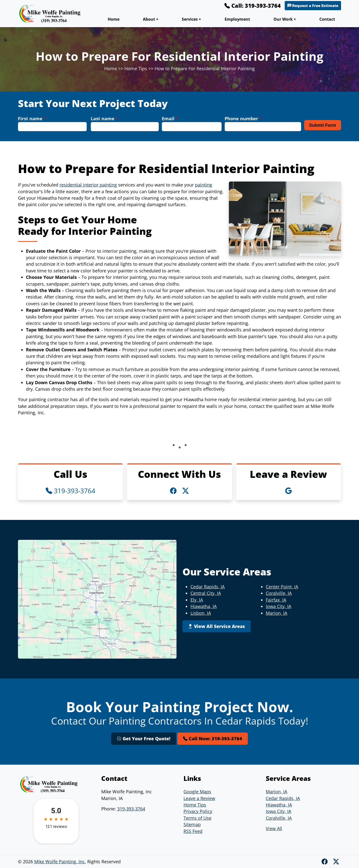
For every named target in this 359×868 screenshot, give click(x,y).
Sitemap (192, 824)
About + (151, 19)
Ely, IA (197, 600)
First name (32, 119)
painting (204, 185)
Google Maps (197, 792)
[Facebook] (325, 861)
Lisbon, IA (201, 613)
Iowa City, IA (278, 606)
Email (170, 119)
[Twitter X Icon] (185, 491)
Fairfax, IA (276, 600)
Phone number (243, 119)
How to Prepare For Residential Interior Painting (205, 68)
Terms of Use (197, 818)
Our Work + (285, 19)
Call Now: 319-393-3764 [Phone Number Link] (213, 739)
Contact (327, 19)
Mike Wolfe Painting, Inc (59, 862)
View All (274, 828)
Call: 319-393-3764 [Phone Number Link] (253, 5)
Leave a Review (199, 798)
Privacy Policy (198, 811)
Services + (191, 19)
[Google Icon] (288, 491)
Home (114, 19)
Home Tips (136, 68)
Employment (237, 19)
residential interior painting (88, 185)
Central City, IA (206, 593)
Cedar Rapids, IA (208, 587)
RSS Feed (193, 831)
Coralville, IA (279, 593)
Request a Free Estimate (313, 6)
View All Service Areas (217, 626)
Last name (104, 119)
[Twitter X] (336, 861)
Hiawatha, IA (204, 606)
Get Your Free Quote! (144, 739)
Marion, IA (276, 613)
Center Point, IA (282, 587)
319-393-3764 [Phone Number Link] (70, 491)
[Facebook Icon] (174, 491)
